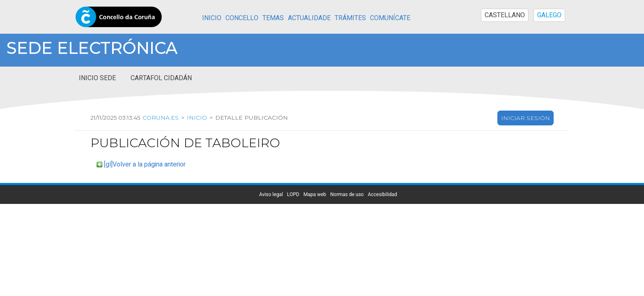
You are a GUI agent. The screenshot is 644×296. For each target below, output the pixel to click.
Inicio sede (97, 110)
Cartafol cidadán (161, 110)
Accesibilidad (382, 227)
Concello (242, 18)
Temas (273, 18)
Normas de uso (347, 227)
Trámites (350, 18)
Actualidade (309, 18)
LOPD (293, 227)
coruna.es (161, 150)
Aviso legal (271, 227)
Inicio (212, 18)
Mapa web (315, 227)
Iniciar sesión (526, 150)
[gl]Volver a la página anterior (145, 197)
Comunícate (390, 18)
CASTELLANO (505, 15)
